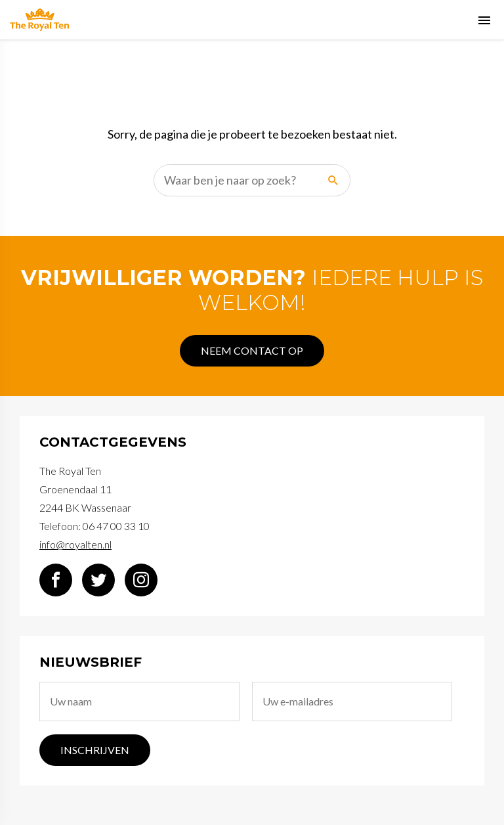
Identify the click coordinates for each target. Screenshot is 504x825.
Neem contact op (252, 350)
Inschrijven (95, 750)
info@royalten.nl (75, 544)
